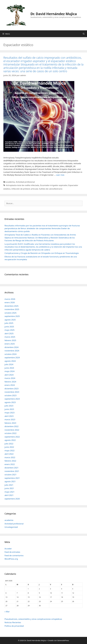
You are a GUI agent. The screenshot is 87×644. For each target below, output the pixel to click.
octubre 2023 (10, 395)
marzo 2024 (10, 378)
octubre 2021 (10, 475)
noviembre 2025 (12, 309)
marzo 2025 (10, 337)
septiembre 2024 (12, 357)
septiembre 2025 (12, 316)
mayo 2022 (10, 450)
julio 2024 (9, 364)
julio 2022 (9, 444)
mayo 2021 (10, 492)
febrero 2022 (10, 461)
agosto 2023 (10, 402)
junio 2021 (9, 488)
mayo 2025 (10, 330)
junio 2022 (9, 447)
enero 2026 (10, 302)
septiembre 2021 (12, 478)
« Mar (7, 612)
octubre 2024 (10, 354)
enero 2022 (10, 464)
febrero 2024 (10, 382)
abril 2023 (9, 416)
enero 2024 (10, 385)
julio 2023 (9, 406)
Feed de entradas (12, 552)
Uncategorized (11, 527)
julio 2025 (9, 323)
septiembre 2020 (12, 499)
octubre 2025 (10, 313)
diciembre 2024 (11, 347)
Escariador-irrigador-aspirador (54, 185)
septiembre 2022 (12, 437)
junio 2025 (9, 327)
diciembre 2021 (11, 468)
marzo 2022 (10, 457)
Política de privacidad (14, 626)
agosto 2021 (10, 481)
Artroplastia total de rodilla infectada (23, 185)
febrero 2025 (10, 340)
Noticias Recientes (13, 622)
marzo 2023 (10, 419)
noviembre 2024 (12, 351)
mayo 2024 (10, 371)
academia (10, 182)
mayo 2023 (10, 413)
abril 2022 (9, 454)
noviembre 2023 (12, 392)
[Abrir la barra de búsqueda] (84, 34)
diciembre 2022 (11, 426)
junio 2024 (9, 368)
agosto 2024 (10, 361)
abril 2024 (9, 375)
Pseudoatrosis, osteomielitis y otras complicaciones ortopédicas (33, 619)
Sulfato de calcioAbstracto (51, 189)
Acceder (8, 549)
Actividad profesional (25, 182)
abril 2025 (9, 333)
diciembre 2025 (11, 306)
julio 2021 (9, 485)
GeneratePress (63, 640)
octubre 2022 (10, 433)
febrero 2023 (10, 423)
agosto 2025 (10, 320)
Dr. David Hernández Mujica (54, 14)
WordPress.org (11, 559)
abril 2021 (9, 495)
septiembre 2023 (12, 399)
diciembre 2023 (11, 389)
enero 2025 (10, 344)
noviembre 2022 (12, 430)
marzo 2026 (10, 299)
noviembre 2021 (12, 471)
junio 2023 (9, 409)
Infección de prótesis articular (25, 189)
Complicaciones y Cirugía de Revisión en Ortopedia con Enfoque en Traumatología (42, 253)
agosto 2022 (10, 440)
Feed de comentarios (14, 555)
